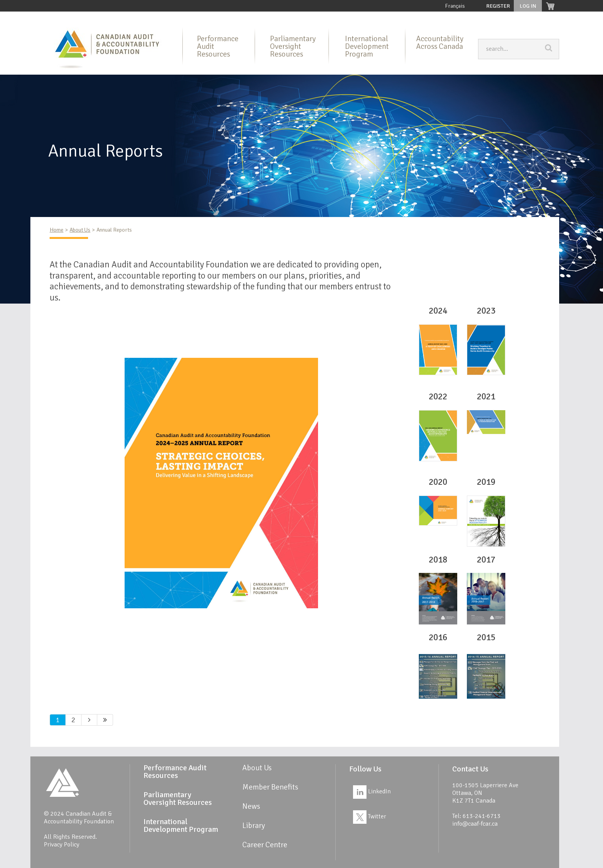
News (481, 18)
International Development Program (343, 18)
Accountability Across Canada (440, 43)
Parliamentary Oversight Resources (249, 18)
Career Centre (539, 18)
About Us (107, 18)
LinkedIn (372, 791)
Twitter (370, 816)
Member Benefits (415, 18)
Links (505, 18)
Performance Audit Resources (163, 18)
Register (498, 6)
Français (455, 6)
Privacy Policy (62, 845)
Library (454, 18)
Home (78, 18)
